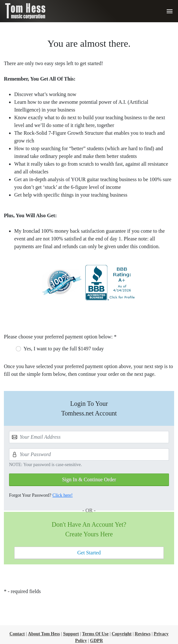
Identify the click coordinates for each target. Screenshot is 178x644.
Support (71, 634)
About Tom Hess (44, 634)
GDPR (97, 641)
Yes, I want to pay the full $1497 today (64, 349)
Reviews (143, 634)
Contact (17, 634)
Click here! (63, 495)
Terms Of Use (95, 634)
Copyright (122, 634)
